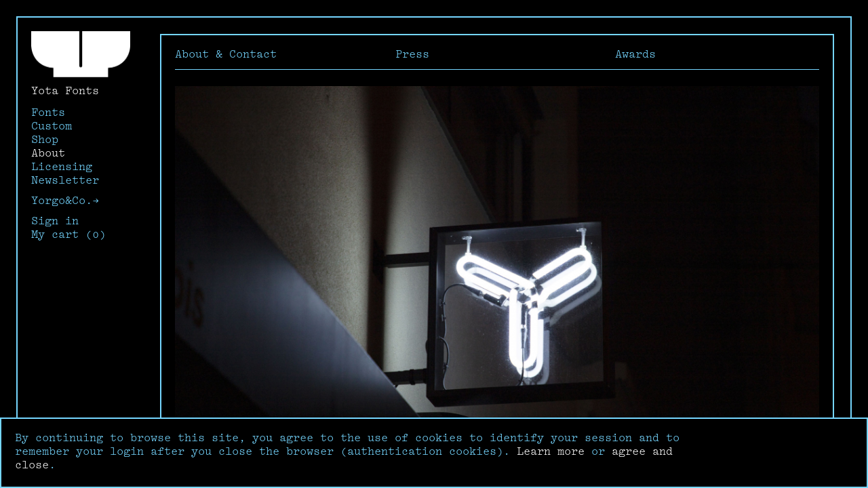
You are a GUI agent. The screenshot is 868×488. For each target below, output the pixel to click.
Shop (45, 141)
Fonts (48, 114)
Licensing (62, 168)
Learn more (551, 452)
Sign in (55, 222)
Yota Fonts (65, 92)
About (48, 154)
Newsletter (65, 181)
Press (412, 55)
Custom (52, 127)
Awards (635, 55)
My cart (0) (68, 236)
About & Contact (226, 55)
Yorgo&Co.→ (65, 202)
